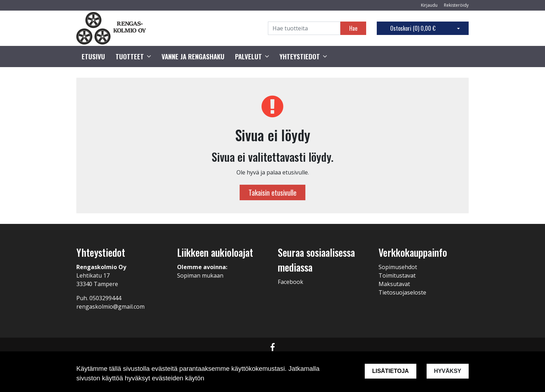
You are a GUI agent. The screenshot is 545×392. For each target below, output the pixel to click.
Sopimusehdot (398, 267)
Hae (353, 28)
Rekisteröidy (456, 5)
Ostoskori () (413, 28)
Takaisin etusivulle (272, 192)
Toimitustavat (397, 275)
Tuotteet (130, 57)
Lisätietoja (391, 371)
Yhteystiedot (300, 57)
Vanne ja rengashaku (193, 57)
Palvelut (248, 57)
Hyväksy (448, 371)
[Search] (304, 28)
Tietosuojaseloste (402, 292)
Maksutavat (394, 284)
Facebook (291, 282)
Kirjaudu (430, 5)
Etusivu (93, 57)
